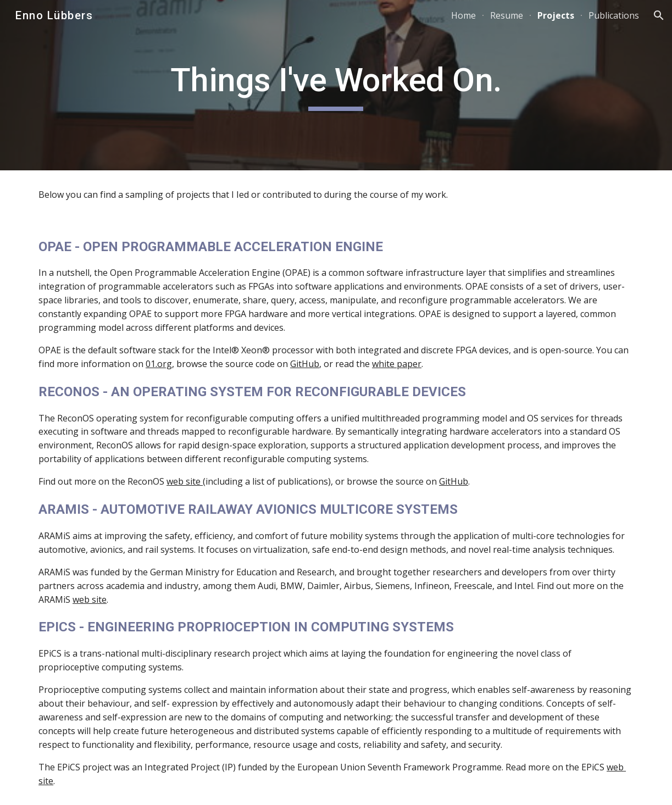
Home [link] (463, 15)
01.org (159, 364)
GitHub (305, 364)
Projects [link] (556, 15)
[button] (659, 15)
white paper (397, 364)
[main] (336, 85)
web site (185, 481)
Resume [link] (507, 15)
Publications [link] (614, 15)
